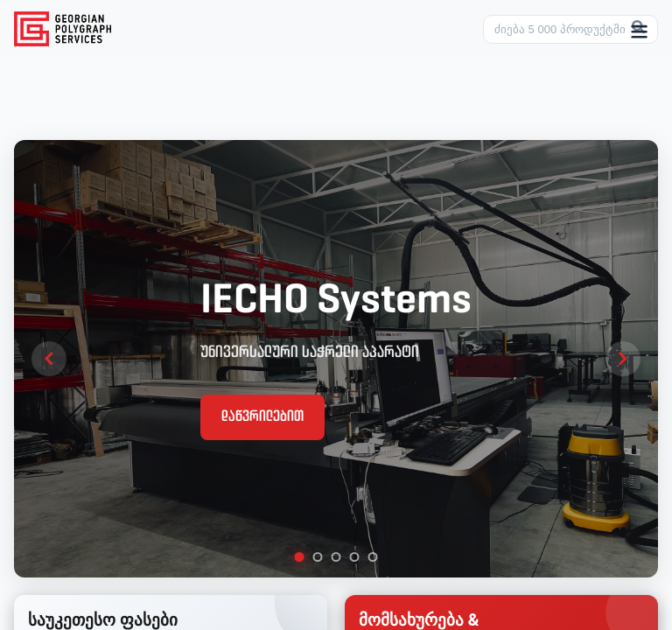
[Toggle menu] (639, 33)
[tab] (300, 557)
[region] (336, 359)
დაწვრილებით (262, 417)
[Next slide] (623, 359)
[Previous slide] (49, 359)
